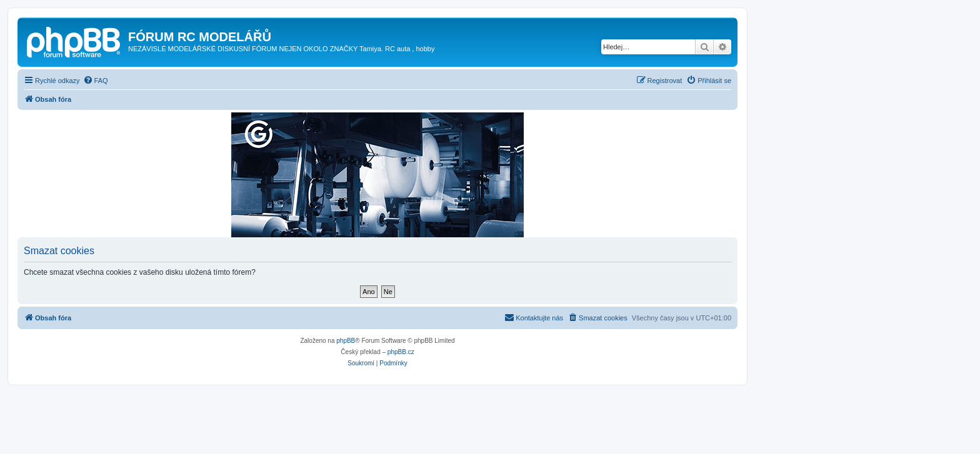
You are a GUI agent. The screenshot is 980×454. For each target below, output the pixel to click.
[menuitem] (96, 81)
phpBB (346, 341)
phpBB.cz (401, 352)
